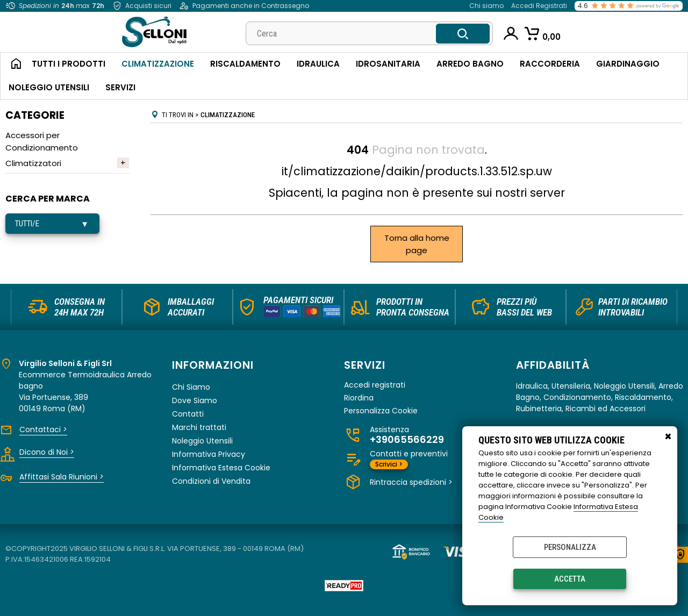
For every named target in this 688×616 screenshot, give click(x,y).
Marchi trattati (199, 427)
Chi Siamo (191, 387)
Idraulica (318, 64)
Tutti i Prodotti (69, 64)
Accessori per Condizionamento (42, 141)
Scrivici (389, 464)
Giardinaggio (628, 64)
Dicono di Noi (47, 452)
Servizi (120, 87)
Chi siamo (486, 6)
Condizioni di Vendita (211, 481)
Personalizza (570, 547)
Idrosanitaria (388, 64)
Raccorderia (550, 64)
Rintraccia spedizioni (411, 482)
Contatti (188, 414)
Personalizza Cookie (381, 411)
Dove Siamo (195, 400)
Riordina (359, 398)
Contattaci (43, 429)
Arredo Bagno (470, 64)
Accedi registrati (375, 385)
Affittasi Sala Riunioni (62, 477)
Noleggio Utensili (49, 87)
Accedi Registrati (539, 6)
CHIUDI (668, 437)
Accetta (570, 579)
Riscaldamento (245, 64)
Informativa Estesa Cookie (221, 468)
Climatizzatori (33, 163)
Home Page (12, 65)
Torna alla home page (417, 244)
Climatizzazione (158, 64)
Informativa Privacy (209, 454)
